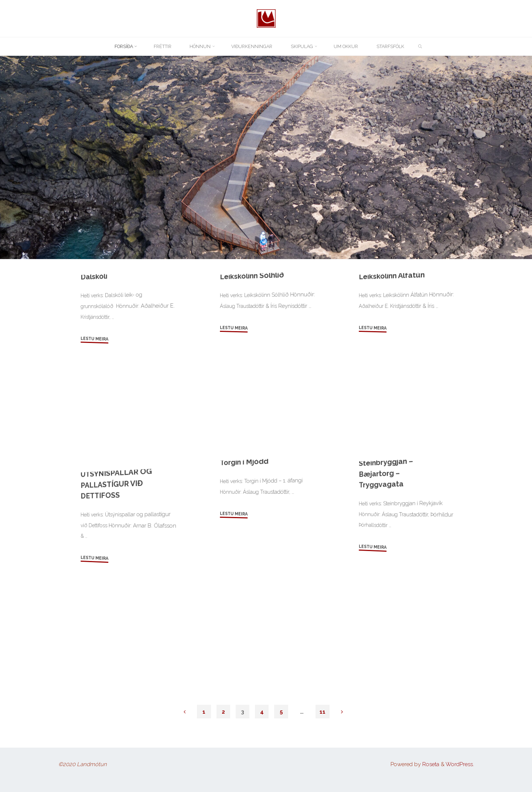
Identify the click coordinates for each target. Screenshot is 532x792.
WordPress (459, 764)
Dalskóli (95, 367)
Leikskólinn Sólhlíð (253, 367)
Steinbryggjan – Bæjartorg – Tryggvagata (387, 564)
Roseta (430, 764)
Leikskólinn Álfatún (393, 367)
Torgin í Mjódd (245, 553)
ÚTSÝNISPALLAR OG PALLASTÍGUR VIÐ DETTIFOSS (113, 575)
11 (323, 711)
